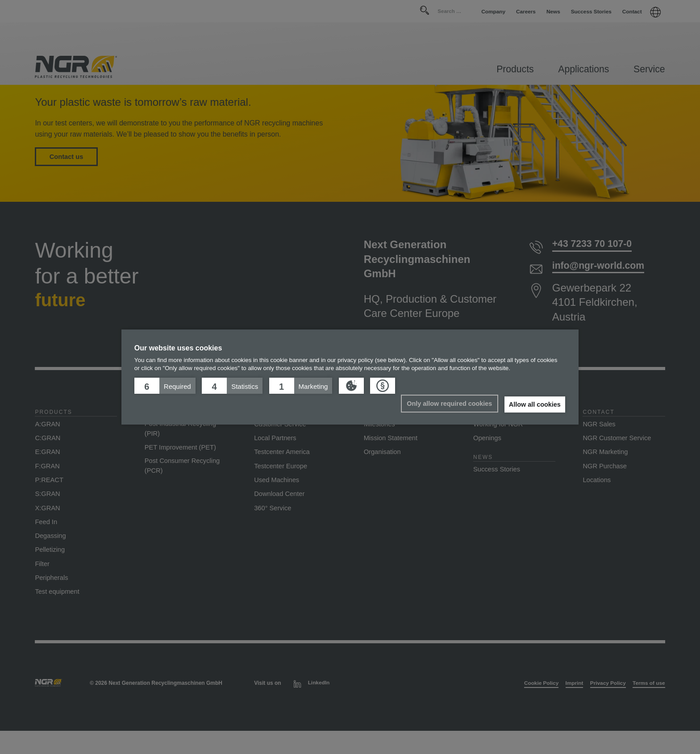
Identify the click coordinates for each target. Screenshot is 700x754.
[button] (165, 386)
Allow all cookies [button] (534, 404)
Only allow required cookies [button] (447, 404)
